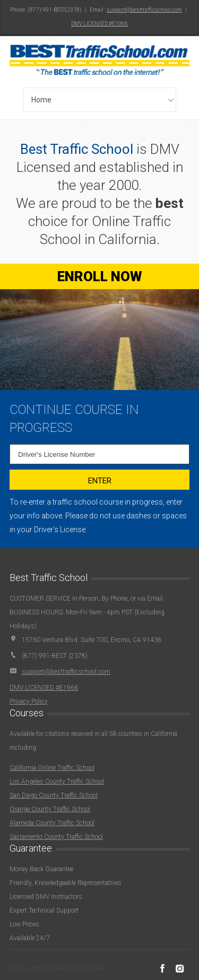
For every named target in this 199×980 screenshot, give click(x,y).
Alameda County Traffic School (52, 823)
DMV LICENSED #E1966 (99, 24)
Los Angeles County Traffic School (57, 782)
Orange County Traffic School (50, 809)
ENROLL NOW (100, 276)
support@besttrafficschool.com (144, 10)
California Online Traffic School (52, 768)
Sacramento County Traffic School (56, 837)
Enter (100, 481)
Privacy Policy (29, 701)
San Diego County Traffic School (54, 795)
